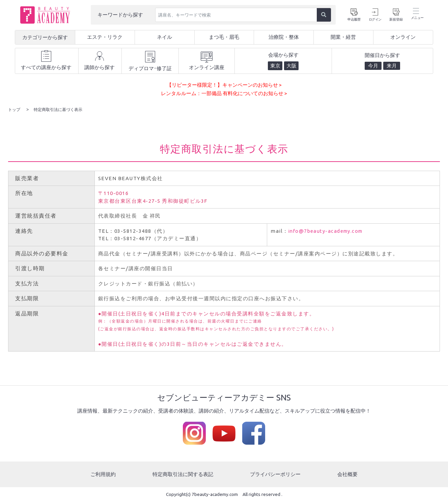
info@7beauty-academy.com (328, 231)
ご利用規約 (103, 474)
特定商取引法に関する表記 (183, 474)
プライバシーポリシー (275, 474)
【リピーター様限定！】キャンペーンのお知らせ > (224, 85)
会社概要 (347, 474)
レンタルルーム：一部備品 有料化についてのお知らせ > (224, 93)
